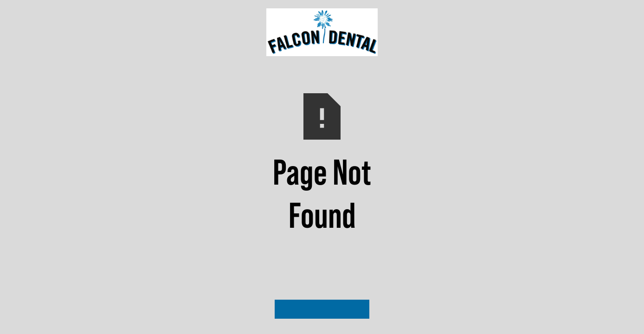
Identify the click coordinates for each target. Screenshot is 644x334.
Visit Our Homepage (322, 309)
